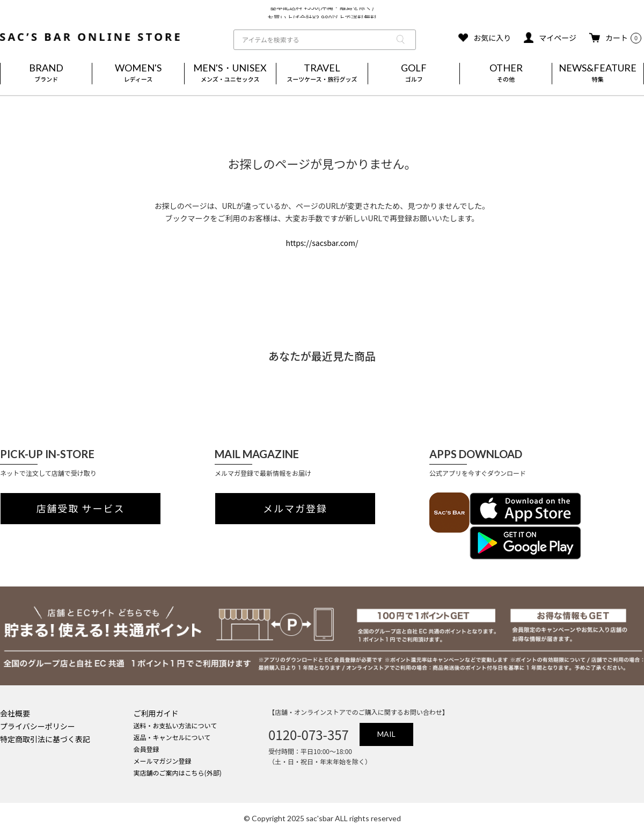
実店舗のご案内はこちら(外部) (178, 773)
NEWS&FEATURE (598, 74)
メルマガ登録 (295, 509)
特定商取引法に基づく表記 (45, 739)
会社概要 (15, 713)
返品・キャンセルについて (172, 737)
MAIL (386, 734)
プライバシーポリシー (38, 726)
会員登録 (147, 749)
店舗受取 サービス (81, 509)
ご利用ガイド (156, 713)
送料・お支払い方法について (175, 725)
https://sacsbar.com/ (322, 243)
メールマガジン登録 (163, 761)
